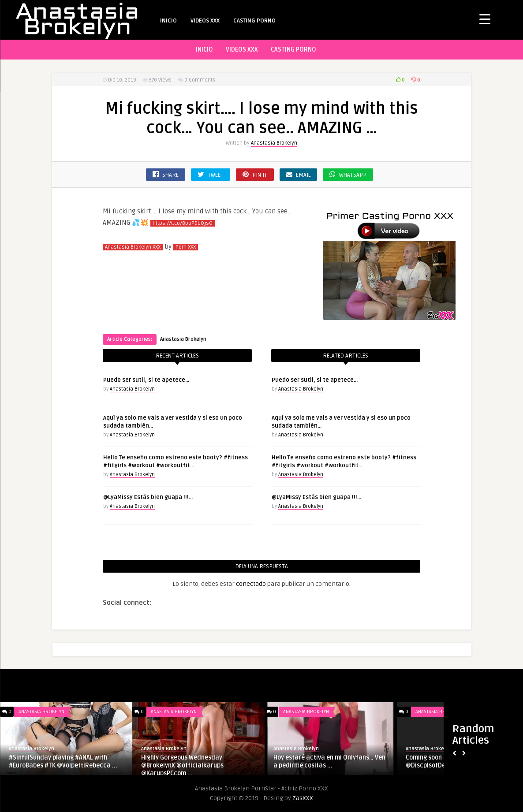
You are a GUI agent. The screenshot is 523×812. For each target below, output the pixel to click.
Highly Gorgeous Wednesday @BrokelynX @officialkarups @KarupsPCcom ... (182, 765)
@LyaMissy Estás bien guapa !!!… (148, 497)
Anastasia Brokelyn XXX (133, 247)
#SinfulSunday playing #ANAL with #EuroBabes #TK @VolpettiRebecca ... (63, 762)
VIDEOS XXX (205, 21)
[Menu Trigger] (485, 19)
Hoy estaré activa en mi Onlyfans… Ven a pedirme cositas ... (329, 762)
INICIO (168, 21)
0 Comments (200, 80)
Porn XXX (186, 247)
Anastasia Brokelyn (274, 143)
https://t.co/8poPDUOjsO (183, 223)
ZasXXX (303, 798)
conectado (251, 584)
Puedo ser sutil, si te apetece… (146, 380)
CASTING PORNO (254, 21)
